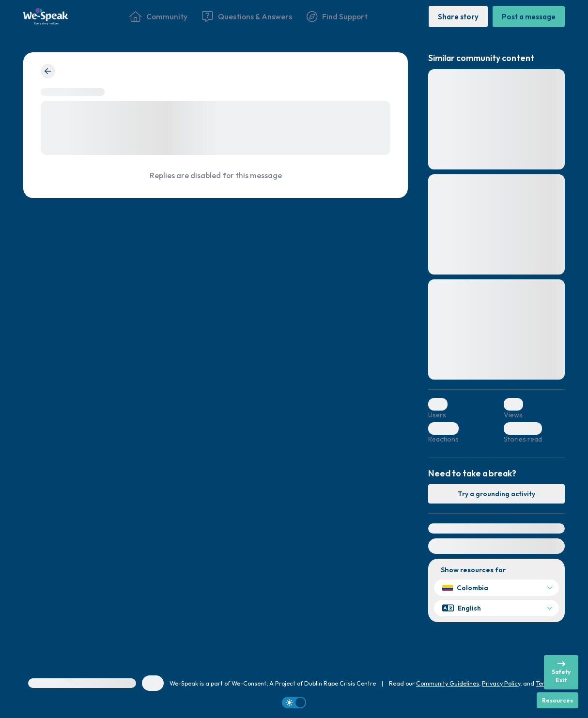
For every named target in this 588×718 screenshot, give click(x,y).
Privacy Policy (501, 683)
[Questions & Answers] (247, 16)
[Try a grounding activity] (496, 494)
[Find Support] (337, 16)
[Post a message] (529, 16)
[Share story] (458, 16)
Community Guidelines (448, 683)
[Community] (158, 16)
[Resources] (557, 700)
